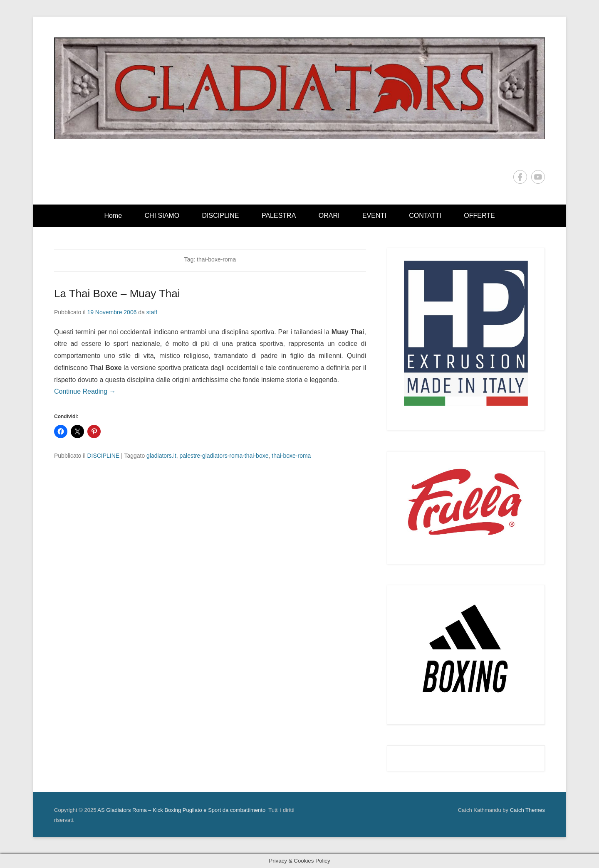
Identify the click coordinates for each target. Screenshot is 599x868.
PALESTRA (279, 216)
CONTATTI (425, 216)
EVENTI (374, 216)
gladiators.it (161, 456)
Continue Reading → (85, 391)
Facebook (520, 177)
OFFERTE (479, 216)
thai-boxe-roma (291, 456)
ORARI (329, 216)
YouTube (538, 177)
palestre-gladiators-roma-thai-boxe (224, 456)
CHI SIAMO (162, 216)
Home (113, 216)
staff (152, 312)
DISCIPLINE (221, 216)
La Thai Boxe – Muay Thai (117, 293)
